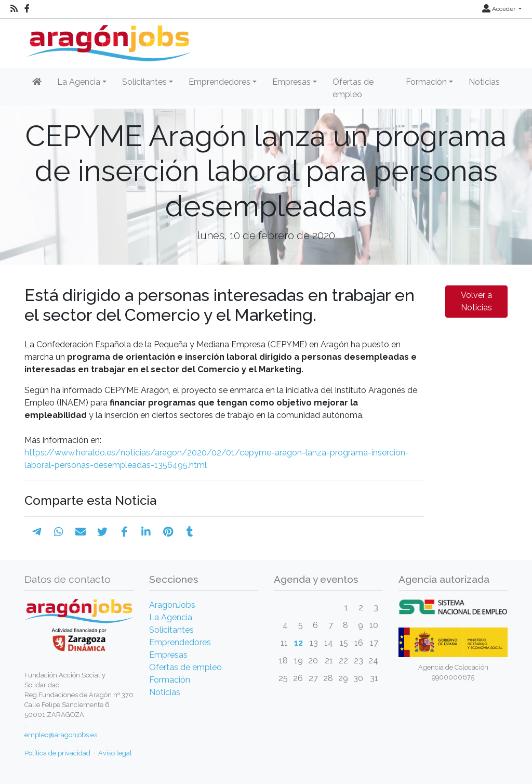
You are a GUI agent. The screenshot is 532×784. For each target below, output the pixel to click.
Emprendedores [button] (220, 82)
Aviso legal (115, 753)
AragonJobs (172, 605)
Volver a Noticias (476, 301)
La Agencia (171, 617)
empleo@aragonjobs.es (61, 735)
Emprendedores (180, 642)
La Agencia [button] (79, 82)
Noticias (484, 82)
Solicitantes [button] (144, 82)
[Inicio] (108, 39)
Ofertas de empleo (353, 88)
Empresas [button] (291, 82)
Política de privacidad (57, 753)
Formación (170, 680)
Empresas (168, 655)
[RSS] (14, 9)
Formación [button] (426, 82)
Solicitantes (171, 630)
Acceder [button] (500, 9)
